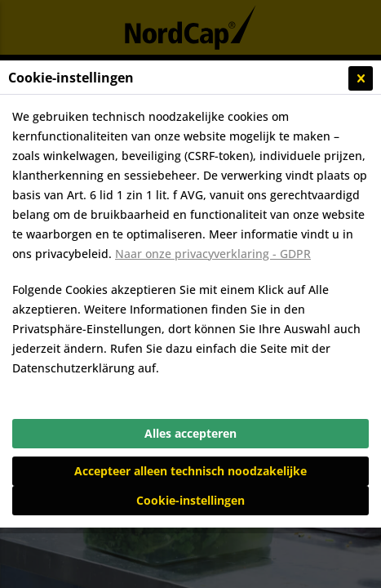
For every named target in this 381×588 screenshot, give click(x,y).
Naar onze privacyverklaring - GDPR (213, 254)
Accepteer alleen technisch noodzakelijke (190, 471)
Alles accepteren (190, 433)
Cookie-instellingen (190, 500)
